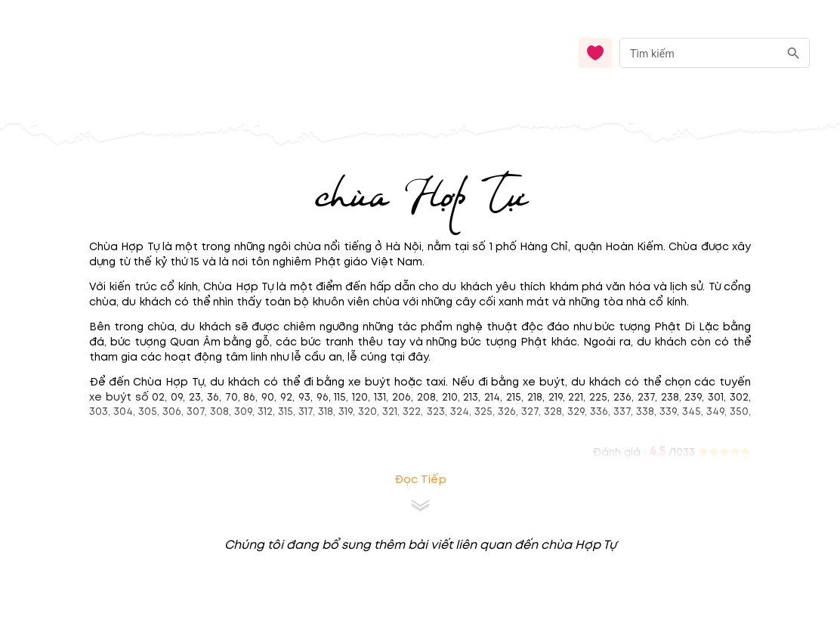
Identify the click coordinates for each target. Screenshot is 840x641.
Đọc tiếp (420, 480)
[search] (794, 53)
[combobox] (715, 53)
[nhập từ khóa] (699, 53)
